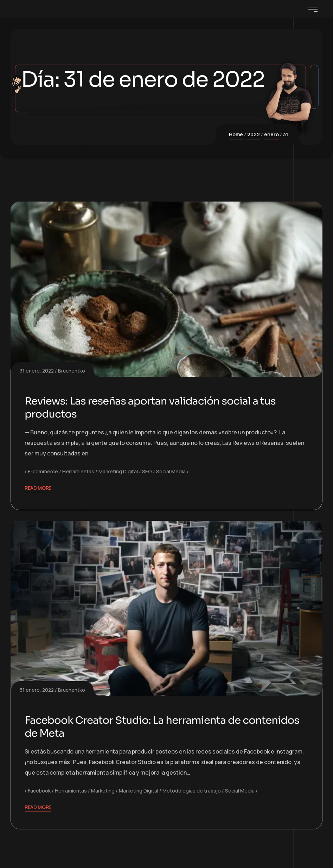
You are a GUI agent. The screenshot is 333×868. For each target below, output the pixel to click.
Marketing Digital (118, 471)
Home (236, 134)
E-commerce (43, 471)
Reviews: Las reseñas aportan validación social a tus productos (153, 408)
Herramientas (78, 471)
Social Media (171, 471)
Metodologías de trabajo (192, 791)
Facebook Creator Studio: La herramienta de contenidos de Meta (165, 727)
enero (271, 134)
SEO (147, 471)
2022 (254, 134)
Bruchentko (72, 371)
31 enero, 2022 (37, 371)
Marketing (103, 791)
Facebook (39, 791)
